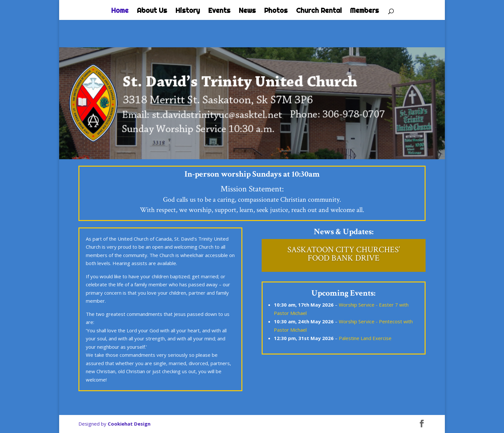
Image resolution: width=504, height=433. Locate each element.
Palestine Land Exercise (365, 338)
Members (364, 11)
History (188, 11)
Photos (276, 11)
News (247, 11)
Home (120, 11)
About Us (152, 11)
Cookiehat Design (129, 424)
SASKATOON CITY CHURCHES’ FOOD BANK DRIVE (344, 254)
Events (219, 11)
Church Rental (319, 11)
